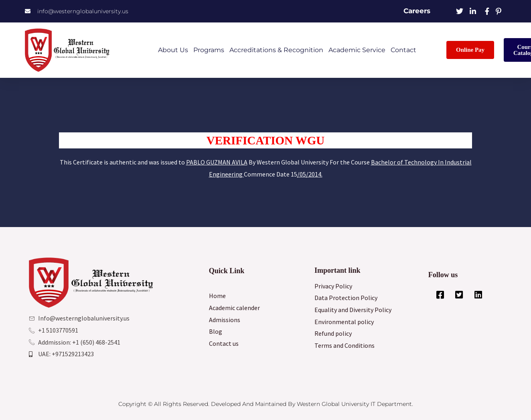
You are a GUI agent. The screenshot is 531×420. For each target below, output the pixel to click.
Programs (209, 50)
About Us (173, 50)
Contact (403, 50)
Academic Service (357, 50)
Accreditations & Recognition (276, 50)
